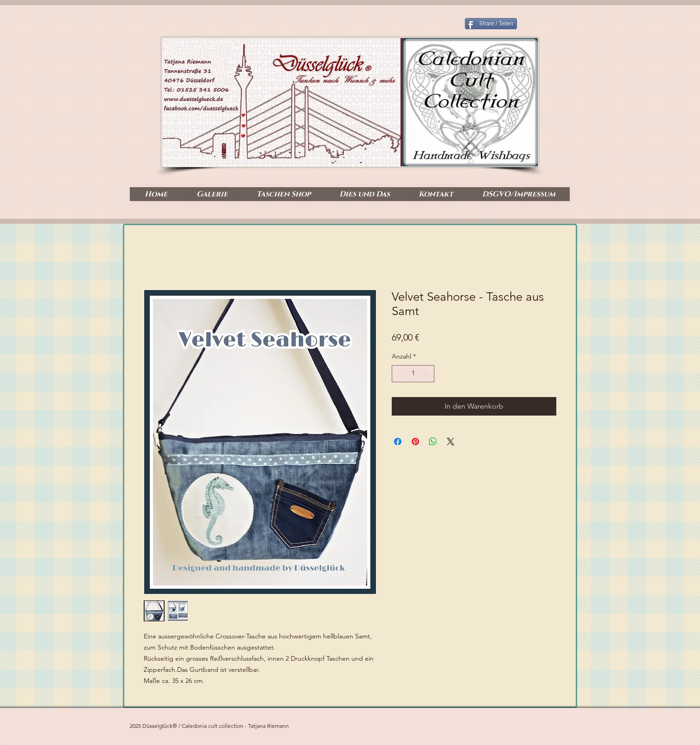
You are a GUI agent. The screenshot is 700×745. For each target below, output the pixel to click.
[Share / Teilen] (491, 24)
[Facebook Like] (533, 158)
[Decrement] (399, 374)
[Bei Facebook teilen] (398, 442)
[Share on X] (451, 442)
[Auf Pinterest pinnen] (415, 442)
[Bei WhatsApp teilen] (433, 442)
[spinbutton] (413, 374)
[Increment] (427, 374)
